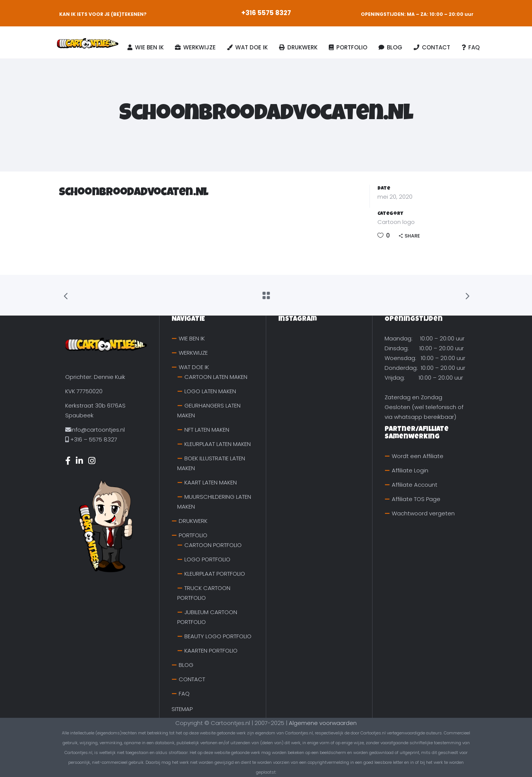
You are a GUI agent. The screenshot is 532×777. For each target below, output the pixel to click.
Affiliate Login (410, 470)
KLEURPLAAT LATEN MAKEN (218, 444)
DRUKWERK (193, 521)
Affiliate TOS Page (416, 499)
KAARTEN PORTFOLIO (211, 651)
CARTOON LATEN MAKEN (216, 377)
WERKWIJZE (193, 353)
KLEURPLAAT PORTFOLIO (215, 574)
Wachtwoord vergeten (423, 513)
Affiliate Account (415, 485)
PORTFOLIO (193, 535)
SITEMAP (182, 709)
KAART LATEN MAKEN (211, 482)
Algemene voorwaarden (323, 723)
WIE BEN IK (192, 338)
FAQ (184, 693)
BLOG (186, 665)
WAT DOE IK (194, 367)
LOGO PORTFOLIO (207, 559)
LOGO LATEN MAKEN (210, 391)
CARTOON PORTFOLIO (213, 545)
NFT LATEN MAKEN (207, 430)
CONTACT (192, 679)
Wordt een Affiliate (418, 456)
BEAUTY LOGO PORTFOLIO (218, 636)
